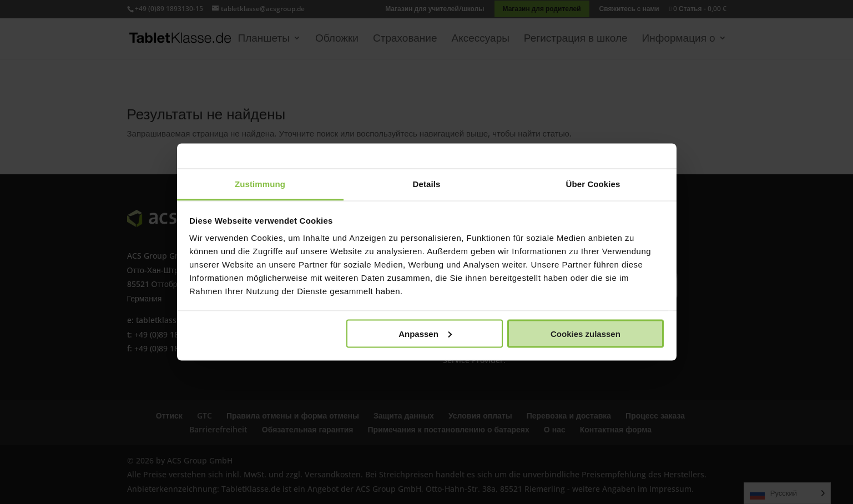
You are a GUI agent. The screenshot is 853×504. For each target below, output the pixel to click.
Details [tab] (427, 184)
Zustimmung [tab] (260, 184)
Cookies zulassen (586, 333)
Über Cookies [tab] (593, 184)
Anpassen (425, 333)
